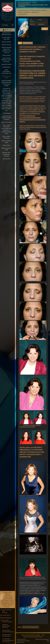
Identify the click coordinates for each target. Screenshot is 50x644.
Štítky (19, 627)
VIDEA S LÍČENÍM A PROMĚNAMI (7, 137)
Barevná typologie (7, 45)
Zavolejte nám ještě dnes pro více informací (33, 637)
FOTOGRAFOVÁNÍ (6, 113)
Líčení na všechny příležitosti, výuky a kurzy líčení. (6, 60)
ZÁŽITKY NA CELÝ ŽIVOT (6, 122)
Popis (20, 43)
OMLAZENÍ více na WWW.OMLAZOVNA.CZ (6, 34)
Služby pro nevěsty (6, 42)
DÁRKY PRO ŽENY (7, 145)
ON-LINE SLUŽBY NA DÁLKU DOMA (6, 38)
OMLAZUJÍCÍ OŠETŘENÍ (7, 64)
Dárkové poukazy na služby (6, 149)
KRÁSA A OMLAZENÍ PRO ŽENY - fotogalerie (27, 2)
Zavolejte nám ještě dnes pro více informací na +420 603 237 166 (7, 50)
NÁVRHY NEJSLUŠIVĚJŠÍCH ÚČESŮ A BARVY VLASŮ (6, 72)
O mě (43, 635)
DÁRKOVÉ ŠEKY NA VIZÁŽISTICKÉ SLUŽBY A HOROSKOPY (7, 118)
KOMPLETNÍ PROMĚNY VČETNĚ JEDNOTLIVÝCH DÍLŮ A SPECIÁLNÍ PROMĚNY (7, 83)
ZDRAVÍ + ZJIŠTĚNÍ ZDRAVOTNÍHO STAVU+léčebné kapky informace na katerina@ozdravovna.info (7, 129)
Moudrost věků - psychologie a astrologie (7, 154)
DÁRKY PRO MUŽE (7, 55)
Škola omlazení (6, 159)
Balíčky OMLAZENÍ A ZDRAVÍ (6, 142)
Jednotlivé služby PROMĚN (6, 77)
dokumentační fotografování (30, 627)
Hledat (13, 25)
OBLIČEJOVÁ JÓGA (7, 67)
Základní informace (28, 43)
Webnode (46, 639)
